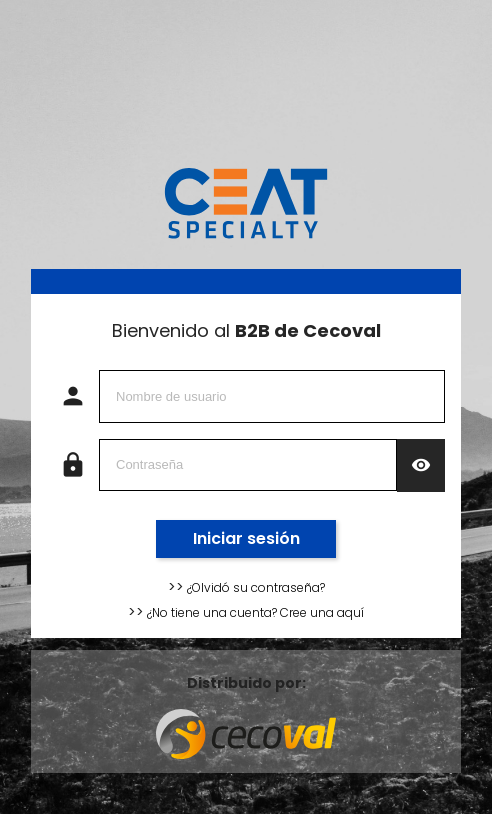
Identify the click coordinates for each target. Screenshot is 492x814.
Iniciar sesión (246, 538)
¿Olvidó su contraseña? (254, 587)
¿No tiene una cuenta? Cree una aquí (254, 612)
